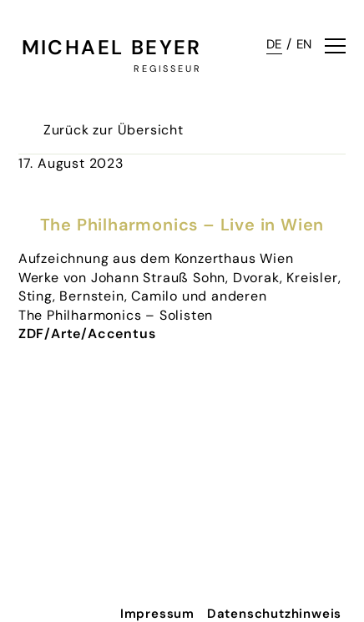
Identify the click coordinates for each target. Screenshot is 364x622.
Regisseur (168, 68)
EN (305, 44)
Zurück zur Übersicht (114, 130)
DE (275, 44)
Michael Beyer (112, 47)
